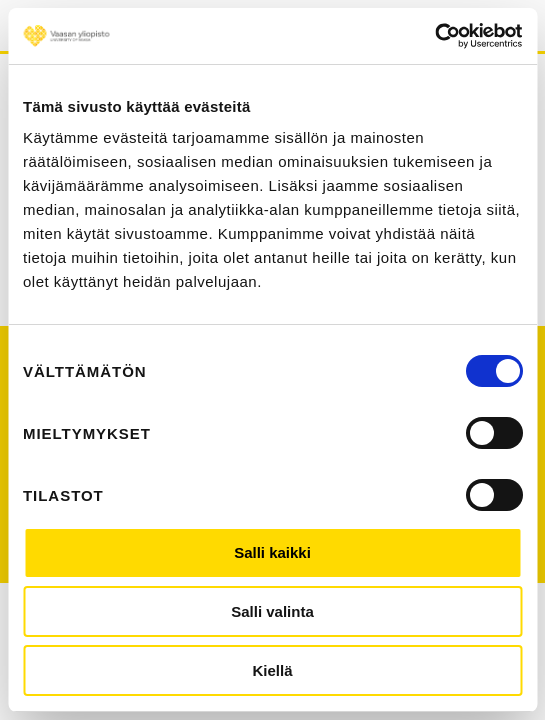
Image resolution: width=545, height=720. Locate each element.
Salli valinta (272, 611)
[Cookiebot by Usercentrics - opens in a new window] (434, 36)
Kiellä (272, 670)
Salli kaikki (272, 552)
